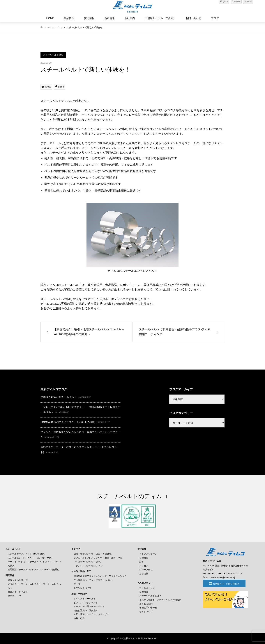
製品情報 (69, 18)
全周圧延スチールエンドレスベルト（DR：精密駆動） (35, 570)
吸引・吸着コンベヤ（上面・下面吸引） (93, 554)
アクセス (144, 566)
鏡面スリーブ (14, 596)
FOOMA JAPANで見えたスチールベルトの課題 (68, 422)
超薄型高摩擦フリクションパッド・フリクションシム (100, 576)
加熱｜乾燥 (79, 618)
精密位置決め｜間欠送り (86, 611)
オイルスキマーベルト (85, 599)
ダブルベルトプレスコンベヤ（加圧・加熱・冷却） (99, 558)
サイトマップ (146, 612)
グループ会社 (146, 570)
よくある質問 (146, 604)
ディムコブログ (55, 28)
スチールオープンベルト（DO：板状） (27, 554)
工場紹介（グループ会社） (160, 18)
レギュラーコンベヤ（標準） (88, 562)
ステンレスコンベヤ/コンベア (88, 566)
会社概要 (144, 558)
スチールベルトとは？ (150, 596)
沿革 (142, 562)
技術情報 (89, 18)
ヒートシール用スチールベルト (89, 606)
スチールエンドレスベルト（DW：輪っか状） (31, 558)
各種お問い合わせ (148, 608)
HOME (50, 18)
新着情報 (109, 18)
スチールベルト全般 (53, 55)
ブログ (215, 18)
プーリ (77, 584)
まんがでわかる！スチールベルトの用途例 (160, 600)
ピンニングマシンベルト (86, 603)
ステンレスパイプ (82, 588)
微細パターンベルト (18, 592)
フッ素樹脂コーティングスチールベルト (93, 580)
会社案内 (130, 18)
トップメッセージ (148, 554)
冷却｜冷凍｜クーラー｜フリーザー (91, 614)
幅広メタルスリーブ (18, 580)
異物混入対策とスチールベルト (59, 397)
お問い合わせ (193, 18)
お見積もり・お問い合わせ (223, 584)
